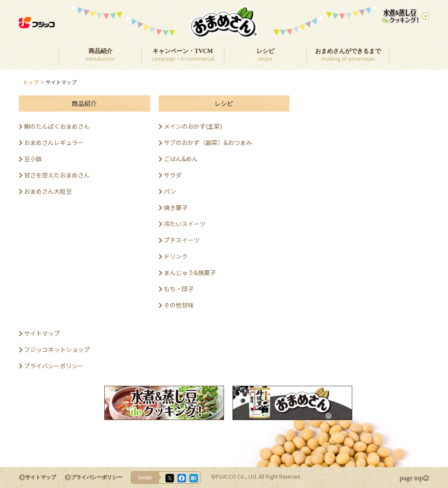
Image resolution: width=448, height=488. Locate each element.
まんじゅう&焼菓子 (187, 272)
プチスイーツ (179, 240)
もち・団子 (176, 289)
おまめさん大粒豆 (45, 191)
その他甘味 (176, 305)
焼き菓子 (173, 207)
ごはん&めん (178, 159)
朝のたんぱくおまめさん (54, 126)
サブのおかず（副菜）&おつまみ (205, 142)
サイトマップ (39, 333)
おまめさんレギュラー (51, 142)
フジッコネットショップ (54, 349)
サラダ (170, 175)
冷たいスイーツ (182, 224)
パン (167, 191)
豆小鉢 (30, 159)
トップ (31, 82)
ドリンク (173, 256)
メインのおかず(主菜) (190, 126)
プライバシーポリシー (51, 366)
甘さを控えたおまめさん (54, 175)
